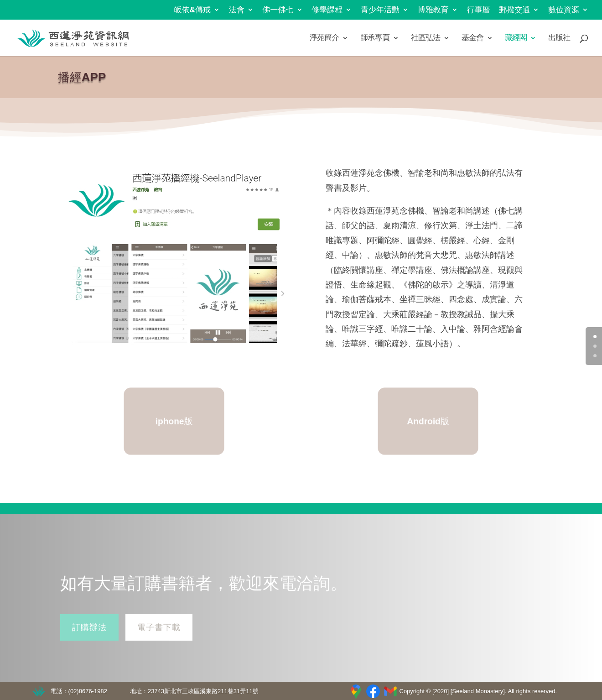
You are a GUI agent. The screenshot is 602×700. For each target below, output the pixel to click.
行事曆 (479, 10)
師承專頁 (375, 38)
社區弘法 (426, 38)
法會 (237, 10)
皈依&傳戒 (192, 10)
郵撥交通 (514, 10)
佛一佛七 (278, 10)
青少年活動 (380, 10)
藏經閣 (516, 38)
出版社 (559, 38)
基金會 (472, 38)
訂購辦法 (89, 634)
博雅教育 (433, 10)
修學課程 (327, 10)
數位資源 (564, 10)
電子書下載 (159, 634)
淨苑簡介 (324, 38)
